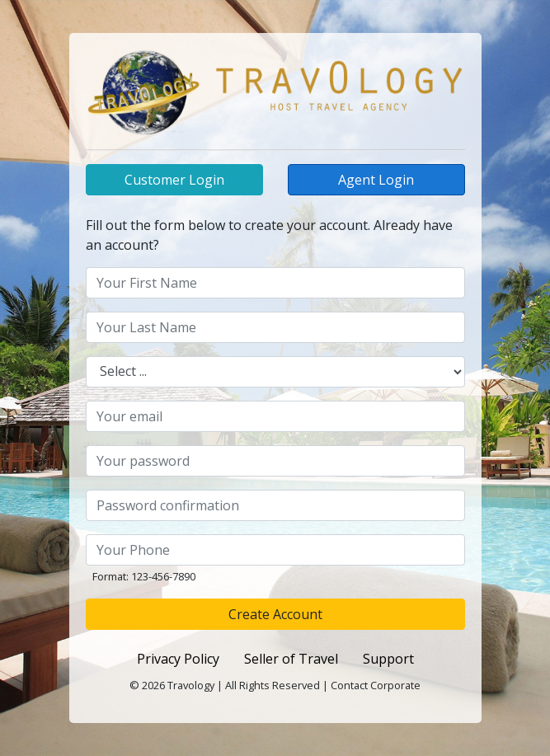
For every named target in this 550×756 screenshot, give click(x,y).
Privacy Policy (178, 659)
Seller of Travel (291, 659)
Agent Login (376, 180)
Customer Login (174, 180)
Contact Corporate (376, 685)
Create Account (275, 614)
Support (388, 659)
